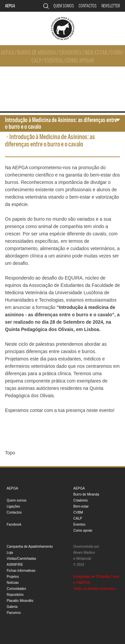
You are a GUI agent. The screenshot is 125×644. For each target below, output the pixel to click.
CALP (36, 61)
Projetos (13, 577)
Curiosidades (16, 589)
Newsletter (111, 6)
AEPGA (10, 6)
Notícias (13, 583)
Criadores (70, 53)
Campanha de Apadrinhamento (30, 547)
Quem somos (64, 6)
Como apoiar (80, 61)
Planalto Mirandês (20, 601)
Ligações (13, 506)
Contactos (88, 6)
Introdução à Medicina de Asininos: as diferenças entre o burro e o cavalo (61, 123)
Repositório (15, 595)
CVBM (116, 53)
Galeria (12, 607)
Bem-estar (96, 53)
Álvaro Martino (84, 553)
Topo (10, 453)
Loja (10, 553)
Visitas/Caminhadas (21, 559)
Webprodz (83, 559)
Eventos (54, 61)
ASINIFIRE (15, 565)
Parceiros (14, 613)
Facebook (14, 524)
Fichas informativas (21, 571)
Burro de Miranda (36, 53)
